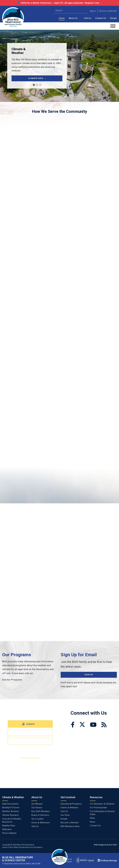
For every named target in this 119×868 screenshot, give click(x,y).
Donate (113, 18)
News (93, 822)
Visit (30, 733)
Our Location (38, 819)
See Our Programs (12, 680)
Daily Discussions (10, 804)
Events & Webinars (70, 808)
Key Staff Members (41, 811)
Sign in (93, 11)
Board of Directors (40, 815)
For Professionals (98, 808)
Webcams (7, 829)
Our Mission (37, 804)
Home (62, 18)
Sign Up (89, 675)
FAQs (92, 818)
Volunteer (30, 741)
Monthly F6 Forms (11, 808)
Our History (37, 808)
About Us (73, 18)
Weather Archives (11, 811)
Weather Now (9, 826)
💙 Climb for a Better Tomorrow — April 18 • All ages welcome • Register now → (59, 3)
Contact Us (101, 18)
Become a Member (108, 11)
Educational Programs (71, 804)
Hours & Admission (41, 823)
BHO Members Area (70, 826)
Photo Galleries (9, 833)
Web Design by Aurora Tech (105, 845)
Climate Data (37, 78)
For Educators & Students (102, 804)
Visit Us (87, 18)
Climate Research (11, 815)
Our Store (65, 815)
